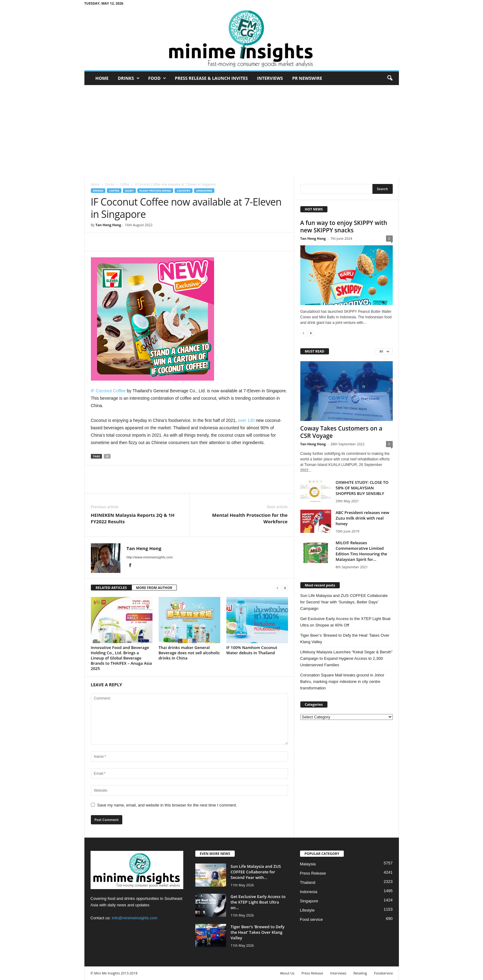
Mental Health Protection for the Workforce (250, 518)
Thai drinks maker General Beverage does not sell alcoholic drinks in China (189, 653)
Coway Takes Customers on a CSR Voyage (341, 432)
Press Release (313, 873)
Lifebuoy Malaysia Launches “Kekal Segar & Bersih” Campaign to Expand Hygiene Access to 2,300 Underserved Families (347, 658)
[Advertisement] (241, 131)
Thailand (308, 882)
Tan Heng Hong (108, 225)
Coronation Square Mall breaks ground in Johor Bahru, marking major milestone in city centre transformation (342, 682)
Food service (311, 919)
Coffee (124, 184)
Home (102, 78)
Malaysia (308, 864)
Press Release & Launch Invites (211, 78)
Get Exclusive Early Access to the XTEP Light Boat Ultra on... (258, 902)
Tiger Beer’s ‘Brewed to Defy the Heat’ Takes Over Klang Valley (345, 639)
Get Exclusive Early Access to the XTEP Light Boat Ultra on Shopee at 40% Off (345, 622)
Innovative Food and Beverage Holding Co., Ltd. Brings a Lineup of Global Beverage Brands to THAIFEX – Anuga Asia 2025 (122, 658)
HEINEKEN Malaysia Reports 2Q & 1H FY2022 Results (133, 518)
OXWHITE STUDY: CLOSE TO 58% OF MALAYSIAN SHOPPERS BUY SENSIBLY (362, 488)
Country (184, 191)
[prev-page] (278, 588)
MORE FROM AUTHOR (154, 588)
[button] (390, 78)
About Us (287, 973)
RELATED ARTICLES (111, 588)
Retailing (360, 973)
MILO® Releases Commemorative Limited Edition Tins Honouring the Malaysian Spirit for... (361, 551)
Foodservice (383, 973)
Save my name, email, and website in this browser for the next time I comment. (167, 805)
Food (157, 78)
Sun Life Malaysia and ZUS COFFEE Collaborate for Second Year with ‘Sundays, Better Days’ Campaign (344, 602)
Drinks (129, 78)
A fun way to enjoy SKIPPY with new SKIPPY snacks (344, 227)
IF (107, 456)
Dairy (129, 191)
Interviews (270, 78)
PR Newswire (307, 78)
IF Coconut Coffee (108, 391)
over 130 (246, 420)
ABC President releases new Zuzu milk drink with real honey (363, 518)
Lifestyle (307, 910)
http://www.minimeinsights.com (150, 557)
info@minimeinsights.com (135, 918)
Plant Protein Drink (155, 191)
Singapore (204, 191)
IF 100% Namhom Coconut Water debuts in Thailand (252, 650)
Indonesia (309, 892)
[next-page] (285, 588)
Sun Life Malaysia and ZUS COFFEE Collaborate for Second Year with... (256, 872)
